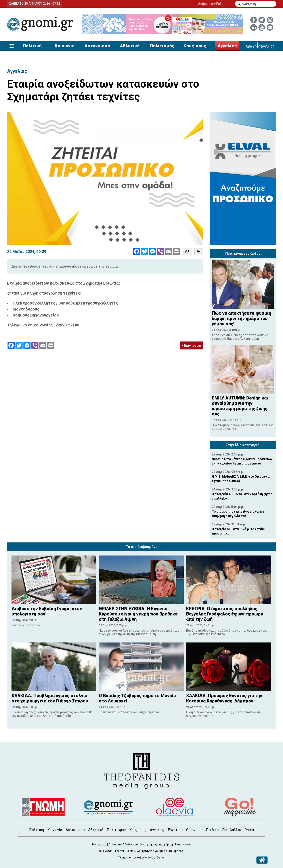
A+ (187, 251)
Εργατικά (175, 830)
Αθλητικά (130, 46)
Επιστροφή (191, 345)
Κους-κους (195, 46)
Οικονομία (194, 830)
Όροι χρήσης (148, 844)
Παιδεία (212, 830)
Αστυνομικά (97, 46)
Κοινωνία (65, 46)
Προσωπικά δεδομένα (123, 844)
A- (199, 251)
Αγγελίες (227, 46)
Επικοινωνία (183, 844)
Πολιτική (32, 46)
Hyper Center (157, 857)
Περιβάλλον (232, 830)
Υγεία (250, 830)
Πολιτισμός (162, 46)
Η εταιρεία (99, 844)
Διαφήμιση (166, 844)
